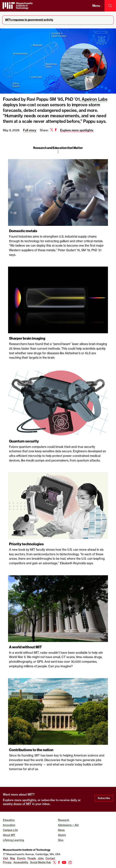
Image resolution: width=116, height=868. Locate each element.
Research (64, 820)
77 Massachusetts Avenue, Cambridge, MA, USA (32, 854)
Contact (50, 858)
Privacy (7, 862)
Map (13, 858)
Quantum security (24, 441)
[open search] (110, 6)
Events (21, 858)
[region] (58, 420)
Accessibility (21, 862)
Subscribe (104, 798)
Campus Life (10, 830)
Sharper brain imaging (27, 338)
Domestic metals (23, 231)
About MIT (9, 835)
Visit (5, 858)
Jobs (41, 858)
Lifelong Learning (13, 840)
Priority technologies (26, 544)
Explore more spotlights (77, 130)
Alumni (62, 835)
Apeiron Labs (94, 99)
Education (9, 820)
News (61, 830)
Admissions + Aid (68, 825)
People (32, 858)
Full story (30, 130)
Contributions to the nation (31, 750)
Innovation (9, 825)
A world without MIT (25, 647)
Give (61, 840)
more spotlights (25, 800)
